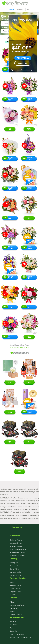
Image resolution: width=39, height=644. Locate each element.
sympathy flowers (6, 503)
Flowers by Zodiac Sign (17, 556)
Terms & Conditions (16, 614)
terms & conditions (23, 70)
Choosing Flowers (16, 543)
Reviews (13, 628)
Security (13, 611)
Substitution (14, 608)
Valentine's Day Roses (8, 501)
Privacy (12, 602)
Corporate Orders (16, 592)
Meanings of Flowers (17, 546)
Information (19, 527)
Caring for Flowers (16, 540)
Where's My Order (16, 575)
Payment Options (15, 585)
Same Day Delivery (16, 572)
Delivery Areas (15, 563)
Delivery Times (15, 569)
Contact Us (13, 631)
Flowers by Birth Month (17, 552)
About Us (13, 622)
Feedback (13, 595)
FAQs (12, 582)
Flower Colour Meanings (18, 549)
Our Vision (13, 625)
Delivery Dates (15, 566)
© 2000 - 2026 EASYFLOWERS (21, 637)
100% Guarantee (15, 589)
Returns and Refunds (17, 605)
